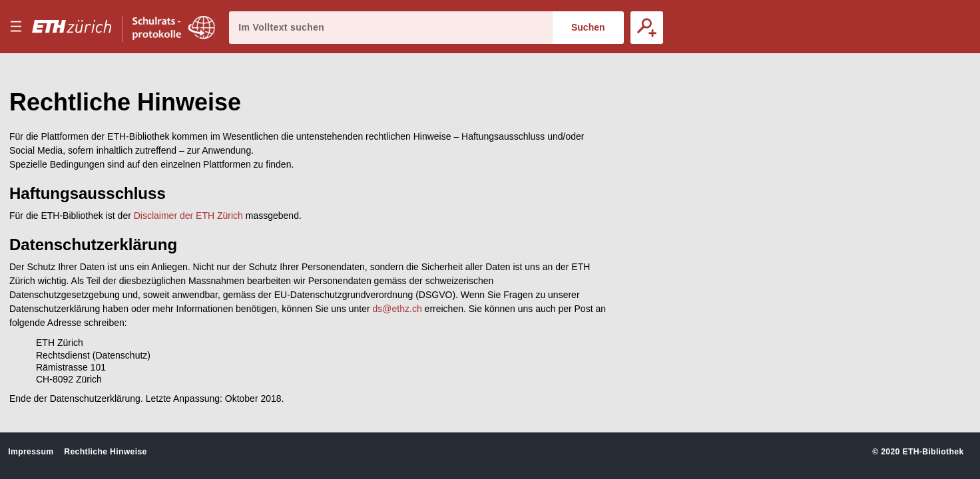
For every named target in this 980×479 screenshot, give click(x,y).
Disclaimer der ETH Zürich (188, 216)
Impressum (31, 452)
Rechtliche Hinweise (105, 452)
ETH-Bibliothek (933, 452)
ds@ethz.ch (397, 309)
